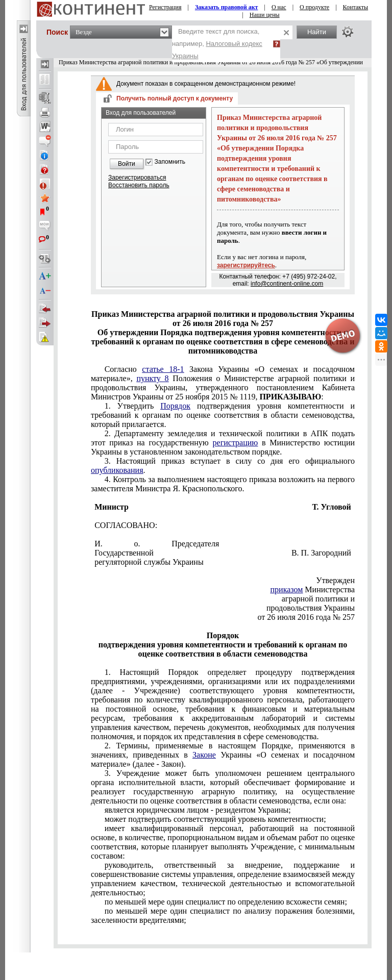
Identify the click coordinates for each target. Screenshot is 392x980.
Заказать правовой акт (227, 7)
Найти (317, 32)
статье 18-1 (163, 369)
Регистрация (165, 7)
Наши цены (265, 15)
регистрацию (236, 443)
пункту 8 (152, 378)
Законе (204, 755)
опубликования (117, 470)
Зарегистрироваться (137, 178)
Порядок (175, 406)
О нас (279, 7)
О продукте (314, 7)
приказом (287, 589)
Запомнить (170, 162)
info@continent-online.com (287, 284)
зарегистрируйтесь (246, 265)
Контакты (356, 7)
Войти (127, 164)
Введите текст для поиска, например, (217, 44)
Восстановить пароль (139, 185)
